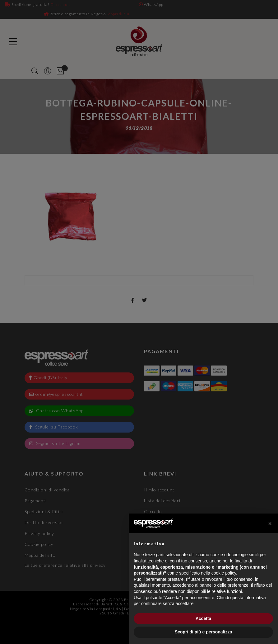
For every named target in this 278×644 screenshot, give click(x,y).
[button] (270, 523)
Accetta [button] (204, 618)
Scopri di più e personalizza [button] (203, 632)
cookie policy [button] (224, 573)
